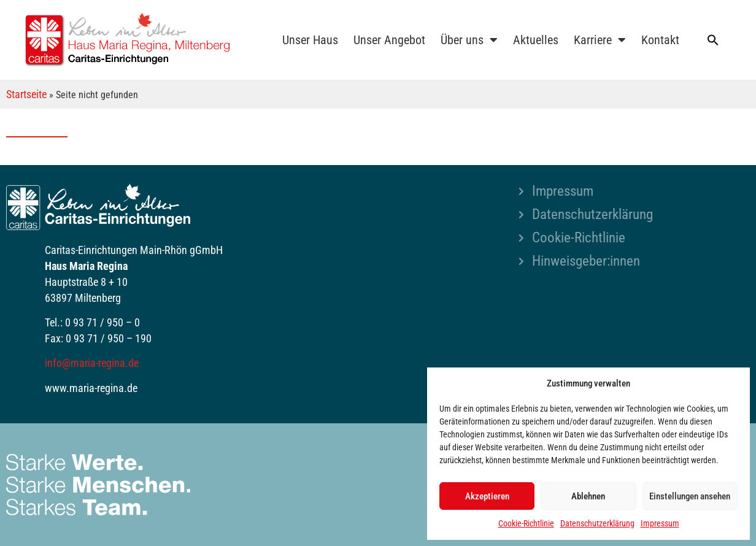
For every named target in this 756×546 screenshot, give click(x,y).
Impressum (660, 523)
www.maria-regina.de (91, 388)
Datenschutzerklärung (597, 523)
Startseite (26, 94)
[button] (713, 40)
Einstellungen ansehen (690, 496)
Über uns (469, 40)
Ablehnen (588, 496)
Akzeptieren (487, 496)
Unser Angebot (389, 40)
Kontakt (660, 40)
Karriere (600, 40)
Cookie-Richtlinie (526, 523)
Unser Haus (310, 40)
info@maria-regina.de (92, 363)
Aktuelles (536, 40)
